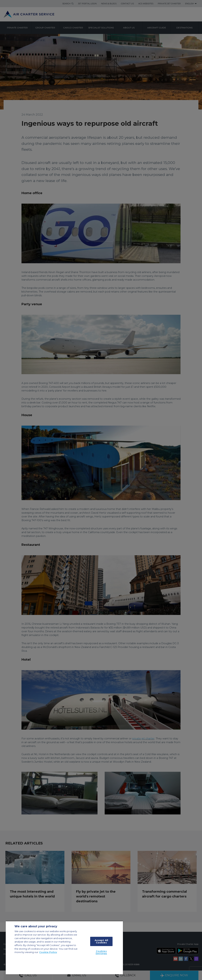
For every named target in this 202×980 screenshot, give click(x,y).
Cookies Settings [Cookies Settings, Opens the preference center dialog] (101, 952)
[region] (64, 948)
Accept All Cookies (101, 941)
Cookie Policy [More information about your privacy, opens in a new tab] (48, 952)
